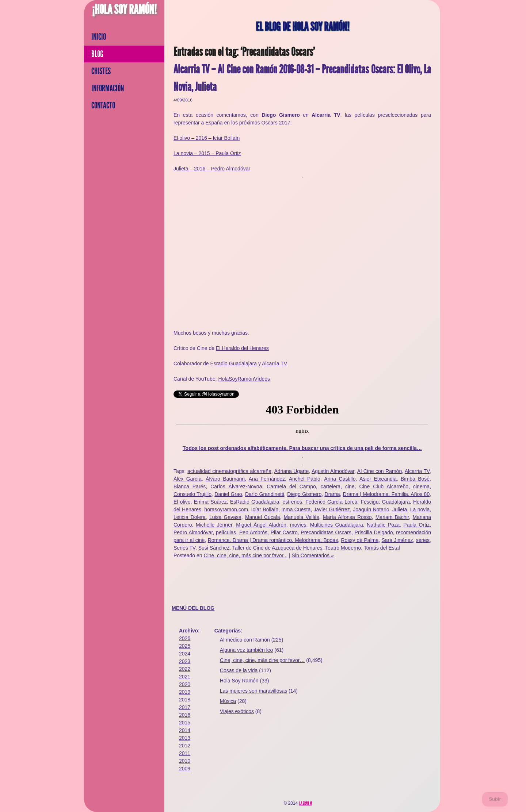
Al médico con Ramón (245, 640)
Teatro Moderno (343, 548)
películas (226, 532)
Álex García (188, 479)
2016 (185, 715)
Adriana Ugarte (292, 471)
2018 (185, 700)
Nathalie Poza (383, 525)
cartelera (331, 486)
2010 (185, 761)
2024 (185, 654)
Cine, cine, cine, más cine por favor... (246, 555)
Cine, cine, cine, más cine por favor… (262, 660)
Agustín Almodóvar (333, 471)
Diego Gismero (304, 494)
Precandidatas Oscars (326, 532)
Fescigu (369, 502)
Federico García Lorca (331, 502)
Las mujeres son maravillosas (254, 691)
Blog (97, 54)
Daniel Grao (228, 494)
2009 (185, 769)
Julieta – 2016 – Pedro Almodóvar (212, 169)
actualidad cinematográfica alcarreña (229, 471)
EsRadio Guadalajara (255, 502)
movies (298, 525)
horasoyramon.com (226, 509)
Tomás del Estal (382, 548)
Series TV (184, 548)
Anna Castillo (340, 479)
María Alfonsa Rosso (347, 517)
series (423, 540)
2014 (185, 730)
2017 (185, 707)
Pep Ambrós (253, 532)
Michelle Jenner (214, 525)
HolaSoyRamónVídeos (244, 379)
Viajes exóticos (237, 711)
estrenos (292, 502)
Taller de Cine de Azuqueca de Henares (277, 548)
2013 (185, 738)
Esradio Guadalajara (233, 363)
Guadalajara (396, 502)
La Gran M (306, 803)
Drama (332, 494)
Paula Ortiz (416, 525)
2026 (185, 638)
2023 (185, 661)
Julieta (400, 509)
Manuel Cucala (263, 517)
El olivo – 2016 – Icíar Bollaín (207, 138)
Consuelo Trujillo (193, 494)
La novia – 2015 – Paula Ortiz (207, 153)
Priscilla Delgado (374, 532)
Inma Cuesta (296, 509)
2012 (185, 746)
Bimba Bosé (415, 479)
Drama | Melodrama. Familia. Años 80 (386, 494)
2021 (185, 677)
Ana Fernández (267, 479)
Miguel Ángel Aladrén (261, 525)
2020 (185, 684)
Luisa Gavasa (225, 517)
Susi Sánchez (214, 548)
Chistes (101, 71)
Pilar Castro (284, 532)
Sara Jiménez (397, 540)
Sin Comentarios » (313, 555)
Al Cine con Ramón (380, 471)
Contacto (103, 105)
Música (228, 701)
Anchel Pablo (305, 479)
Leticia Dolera (190, 517)
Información (108, 88)
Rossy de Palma (360, 540)
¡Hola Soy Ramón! (124, 9)
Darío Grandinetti (265, 494)
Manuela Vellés (302, 517)
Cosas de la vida (239, 670)
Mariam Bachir (392, 517)
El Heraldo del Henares (242, 348)
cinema (421, 486)
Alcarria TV (275, 363)
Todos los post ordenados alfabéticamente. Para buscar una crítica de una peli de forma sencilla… (302, 448)
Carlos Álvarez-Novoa (236, 486)
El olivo (182, 502)
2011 (185, 753)
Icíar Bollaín (265, 509)
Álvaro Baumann (225, 479)
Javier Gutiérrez (332, 509)
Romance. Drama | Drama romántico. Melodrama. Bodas (273, 540)
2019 (185, 692)
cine (350, 486)
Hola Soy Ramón (239, 681)
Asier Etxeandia (378, 479)
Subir (495, 799)
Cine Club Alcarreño (384, 486)
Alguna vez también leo (247, 650)
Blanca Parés (190, 486)
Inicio (99, 37)
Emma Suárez (210, 502)
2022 (185, 669)
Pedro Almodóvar (193, 532)
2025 (185, 646)
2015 (185, 723)
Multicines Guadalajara (337, 525)
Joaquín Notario (371, 509)
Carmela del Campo (291, 486)
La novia (420, 509)
